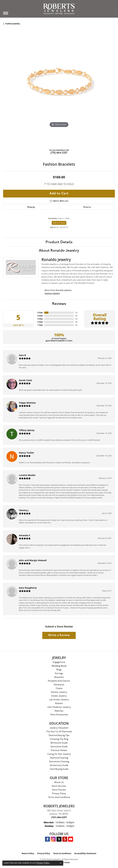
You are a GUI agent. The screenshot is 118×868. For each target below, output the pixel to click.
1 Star (40, 325)
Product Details (59, 242)
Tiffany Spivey (27, 430)
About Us (59, 782)
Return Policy (28, 853)
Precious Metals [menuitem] (59, 750)
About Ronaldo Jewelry (59, 251)
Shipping (31, 207)
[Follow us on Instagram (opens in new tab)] (53, 839)
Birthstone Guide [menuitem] (59, 743)
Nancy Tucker (26, 453)
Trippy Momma (27, 403)
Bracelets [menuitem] (59, 677)
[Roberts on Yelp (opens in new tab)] (65, 839)
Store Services (59, 786)
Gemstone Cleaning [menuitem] (59, 762)
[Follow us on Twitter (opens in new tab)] (59, 839)
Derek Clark (25, 380)
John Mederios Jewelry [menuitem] (59, 707)
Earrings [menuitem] (59, 674)
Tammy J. (24, 510)
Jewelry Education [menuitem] (59, 728)
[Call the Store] (59, 817)
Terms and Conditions (59, 797)
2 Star (40, 322)
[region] (59, 90)
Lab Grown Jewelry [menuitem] (59, 700)
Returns (87, 207)
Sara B (22, 355)
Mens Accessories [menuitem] (59, 715)
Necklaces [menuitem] (59, 685)
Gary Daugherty (28, 588)
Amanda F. (25, 535)
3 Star (40, 319)
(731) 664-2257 (59, 153)
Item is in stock (59, 223)
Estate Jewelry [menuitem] (59, 696)
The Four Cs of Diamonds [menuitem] (59, 732)
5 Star (40, 313)
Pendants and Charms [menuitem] (59, 681)
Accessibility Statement (85, 853)
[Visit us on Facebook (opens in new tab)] (47, 839)
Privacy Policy (59, 794)
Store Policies (59, 790)
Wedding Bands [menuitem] (59, 666)
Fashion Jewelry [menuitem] (59, 692)
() (76, 313)
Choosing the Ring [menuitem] (59, 739)
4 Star (40, 316)
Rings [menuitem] (59, 670)
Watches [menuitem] (59, 711)
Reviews (59, 304)
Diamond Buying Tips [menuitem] (59, 735)
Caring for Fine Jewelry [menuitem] (59, 754)
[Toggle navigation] (6, 13)
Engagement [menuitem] (59, 662)
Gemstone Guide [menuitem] (59, 747)
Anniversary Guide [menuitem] (59, 765)
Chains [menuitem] (59, 689)
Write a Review (59, 635)
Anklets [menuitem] (59, 703)
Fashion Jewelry (13, 24)
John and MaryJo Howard (33, 560)
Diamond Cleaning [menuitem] (59, 758)
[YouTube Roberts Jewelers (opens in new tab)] (71, 839)
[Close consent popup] (61, 863)
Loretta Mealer (27, 475)
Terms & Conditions (62, 853)
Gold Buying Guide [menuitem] (59, 769)
